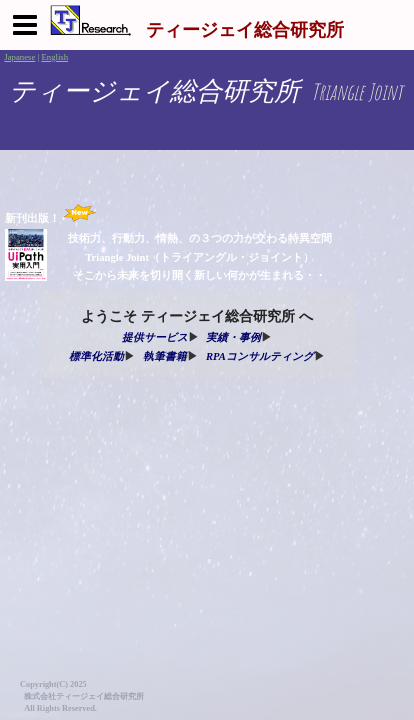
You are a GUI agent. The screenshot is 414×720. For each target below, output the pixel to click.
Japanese (19, 57)
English (54, 57)
